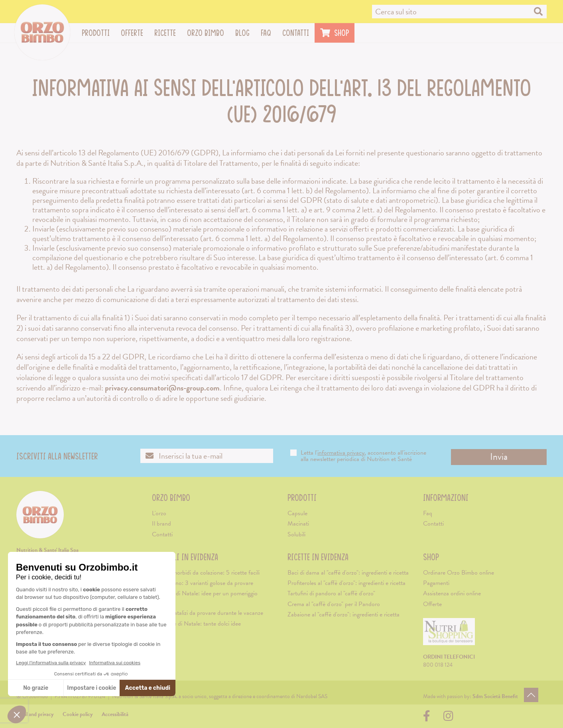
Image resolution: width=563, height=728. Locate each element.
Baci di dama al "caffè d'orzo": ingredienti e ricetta (348, 573)
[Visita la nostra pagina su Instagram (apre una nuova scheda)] (448, 718)
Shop (431, 557)
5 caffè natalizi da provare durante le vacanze (208, 613)
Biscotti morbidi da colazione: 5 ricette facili (206, 573)
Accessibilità (115, 714)
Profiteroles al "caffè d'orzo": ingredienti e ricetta (346, 583)
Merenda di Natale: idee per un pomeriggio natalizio (205, 598)
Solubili (296, 534)
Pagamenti (436, 583)
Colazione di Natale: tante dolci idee (196, 624)
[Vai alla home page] (42, 32)
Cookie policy (78, 714)
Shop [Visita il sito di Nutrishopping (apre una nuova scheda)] (335, 33)
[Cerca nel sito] (459, 12)
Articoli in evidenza (185, 557)
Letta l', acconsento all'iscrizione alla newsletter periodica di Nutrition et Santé (358, 456)
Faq (266, 33)
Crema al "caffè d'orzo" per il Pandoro (334, 604)
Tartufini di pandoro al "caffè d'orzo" (331, 593)
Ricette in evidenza (318, 557)
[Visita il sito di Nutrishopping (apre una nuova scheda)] (449, 635)
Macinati (298, 524)
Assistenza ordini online (452, 593)
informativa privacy (341, 453)
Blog (242, 33)
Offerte (132, 33)
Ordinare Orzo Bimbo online (459, 573)
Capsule (297, 513)
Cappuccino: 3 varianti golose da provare (203, 583)
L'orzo (159, 513)
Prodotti (98, 33)
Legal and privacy (35, 714)
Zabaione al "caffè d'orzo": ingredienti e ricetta (344, 614)
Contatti (296, 33)
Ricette (168, 33)
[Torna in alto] (531, 695)
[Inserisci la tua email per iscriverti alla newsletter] (207, 456)
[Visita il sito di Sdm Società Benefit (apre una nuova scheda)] (495, 696)
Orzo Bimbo (208, 33)
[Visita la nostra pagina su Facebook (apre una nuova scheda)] (429, 718)
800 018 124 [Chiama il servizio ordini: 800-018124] (438, 665)
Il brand (161, 524)
